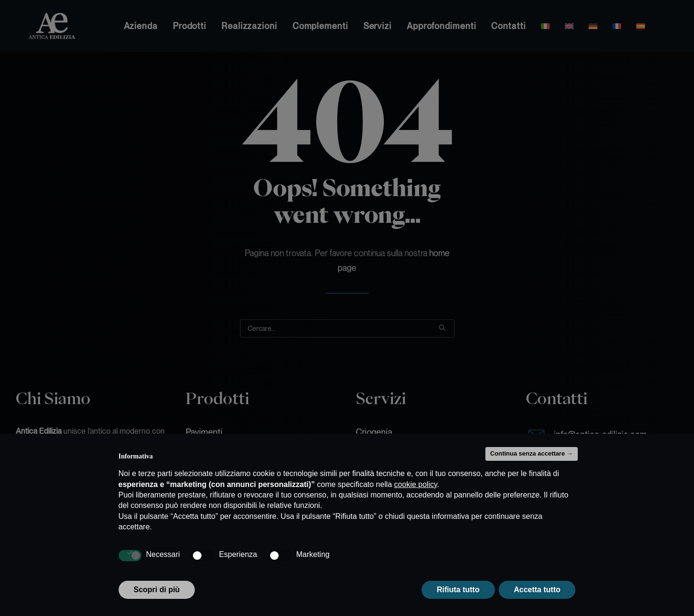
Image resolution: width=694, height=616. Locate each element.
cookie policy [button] (415, 484)
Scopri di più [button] (157, 590)
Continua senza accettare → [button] (531, 453)
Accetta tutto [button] (537, 590)
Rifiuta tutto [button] (458, 590)
